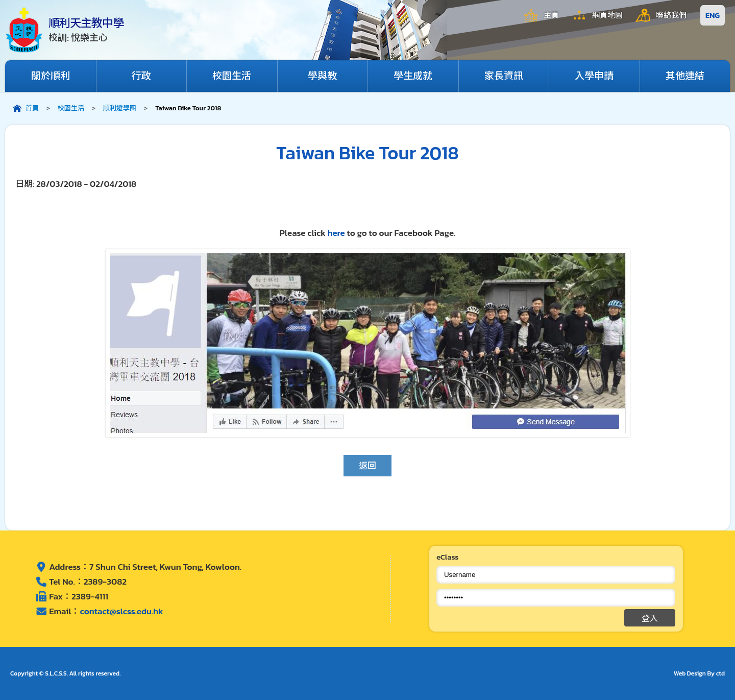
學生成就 (413, 76)
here (337, 233)
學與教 (322, 76)
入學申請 (594, 76)
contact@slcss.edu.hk (121, 611)
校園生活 (232, 76)
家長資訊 (504, 76)
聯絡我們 (671, 15)
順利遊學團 (120, 108)
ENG (713, 15)
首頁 (32, 108)
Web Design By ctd (699, 673)
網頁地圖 (607, 15)
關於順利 (51, 76)
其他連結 (685, 76)
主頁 (551, 15)
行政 (141, 76)
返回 (367, 466)
